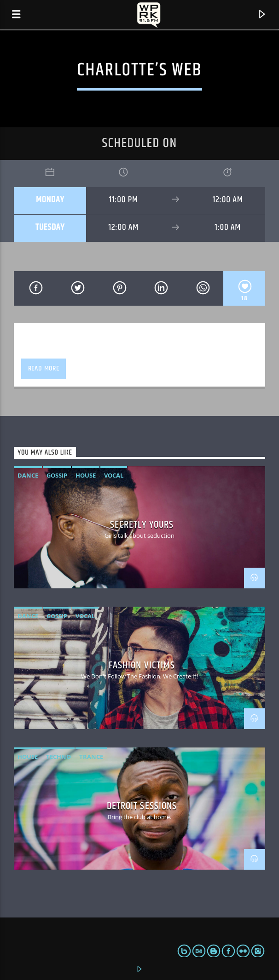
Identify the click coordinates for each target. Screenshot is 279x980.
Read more (44, 368)
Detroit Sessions (142, 806)
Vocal (114, 475)
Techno (58, 757)
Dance (28, 475)
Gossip (57, 475)
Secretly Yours (142, 525)
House (86, 475)
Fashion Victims (142, 665)
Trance (91, 757)
